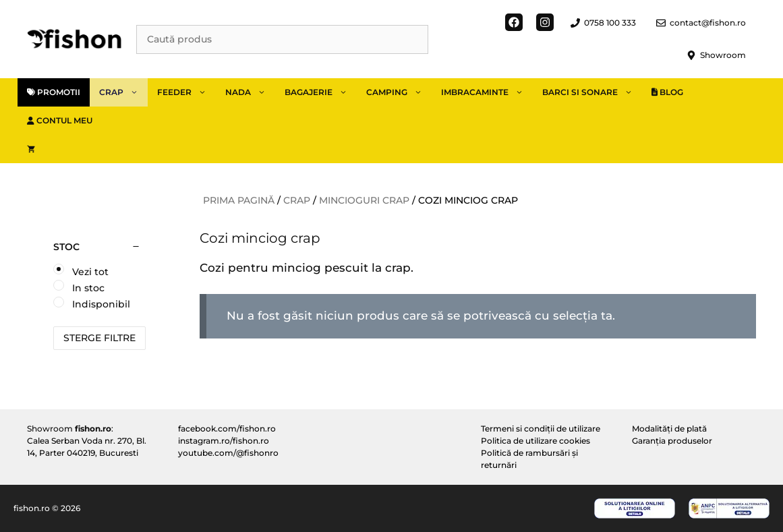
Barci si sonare (592, 92)
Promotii (54, 92)
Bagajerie (321, 92)
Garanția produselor (672, 441)
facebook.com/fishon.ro (227, 428)
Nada (250, 92)
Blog (667, 92)
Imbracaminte (487, 92)
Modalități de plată (669, 428)
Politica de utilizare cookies (535, 441)
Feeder (186, 92)
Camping (399, 92)
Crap (123, 92)
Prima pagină (239, 200)
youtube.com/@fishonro (228, 453)
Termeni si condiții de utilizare (541, 428)
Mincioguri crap (364, 200)
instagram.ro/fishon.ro (224, 441)
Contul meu (60, 120)
